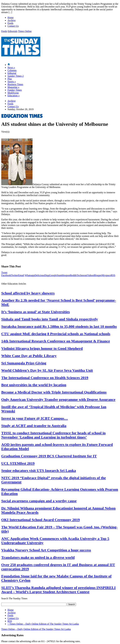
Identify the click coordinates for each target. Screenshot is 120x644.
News (11, 68)
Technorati (82, 275)
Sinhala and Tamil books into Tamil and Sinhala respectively (50, 319)
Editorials (12, 31)
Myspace (106, 275)
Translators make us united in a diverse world (38, 557)
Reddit (73, 275)
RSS (113, 275)
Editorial (12, 73)
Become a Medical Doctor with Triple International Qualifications (54, 392)
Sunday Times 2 (16, 76)
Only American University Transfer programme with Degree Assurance (58, 399)
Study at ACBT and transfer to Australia (34, 426)
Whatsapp (30, 275)
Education (14, 96)
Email (21, 275)
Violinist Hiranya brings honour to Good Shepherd (42, 348)
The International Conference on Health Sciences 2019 (45, 378)
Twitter (15, 275)
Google (53, 275)
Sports (12, 82)
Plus (10, 79)
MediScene (13, 93)
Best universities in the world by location (34, 385)
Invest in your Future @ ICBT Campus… (35, 418)
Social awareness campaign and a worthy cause (39, 501)
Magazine (13, 87)
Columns (12, 70)
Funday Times (15, 90)
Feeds (10, 23)
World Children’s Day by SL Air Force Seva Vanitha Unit (47, 370)
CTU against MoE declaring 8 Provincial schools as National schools (56, 334)
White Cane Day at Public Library (29, 356)
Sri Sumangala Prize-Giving (24, 363)
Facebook (6, 275)
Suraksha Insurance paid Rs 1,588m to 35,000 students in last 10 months (59, 326)
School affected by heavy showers (28, 293)
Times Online (25, 31)
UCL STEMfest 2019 (18, 463)
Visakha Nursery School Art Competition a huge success (46, 550)
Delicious (39, 275)
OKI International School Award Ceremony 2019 (40, 520)
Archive (12, 20)
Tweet (4, 272)
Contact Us (13, 26)
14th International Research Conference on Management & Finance (56, 341)
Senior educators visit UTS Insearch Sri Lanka (39, 471)
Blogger (98, 275)
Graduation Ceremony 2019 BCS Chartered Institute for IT (49, 456)
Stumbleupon (63, 275)
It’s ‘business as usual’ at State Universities (36, 312)
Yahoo (91, 275)
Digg (47, 275)
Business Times (15, 84)
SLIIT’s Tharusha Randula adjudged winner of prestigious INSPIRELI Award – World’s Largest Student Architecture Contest (58, 590)
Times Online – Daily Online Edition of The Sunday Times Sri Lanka (43, 624)
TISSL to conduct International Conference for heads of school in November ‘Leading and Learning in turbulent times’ (53, 435)
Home (11, 18)
